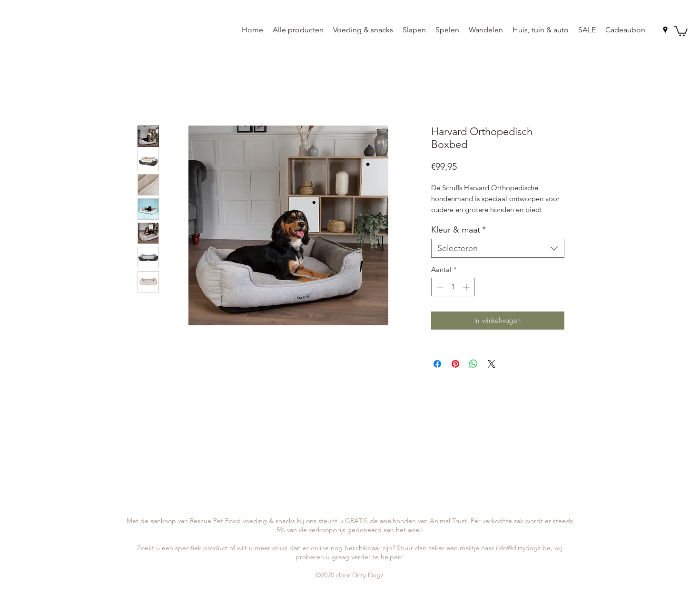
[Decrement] (439, 287)
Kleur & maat (458, 230)
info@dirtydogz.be (523, 548)
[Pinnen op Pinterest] (455, 364)
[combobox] (498, 248)
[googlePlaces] (665, 30)
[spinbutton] (453, 287)
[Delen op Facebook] (437, 364)
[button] (681, 30)
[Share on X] (492, 364)
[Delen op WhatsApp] (473, 364)
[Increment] (467, 287)
